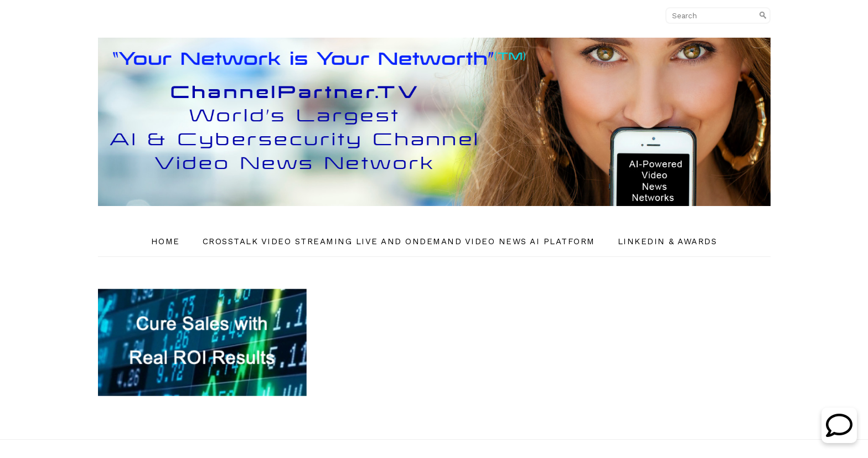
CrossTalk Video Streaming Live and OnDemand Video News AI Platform (399, 241)
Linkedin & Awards (668, 241)
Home (166, 241)
